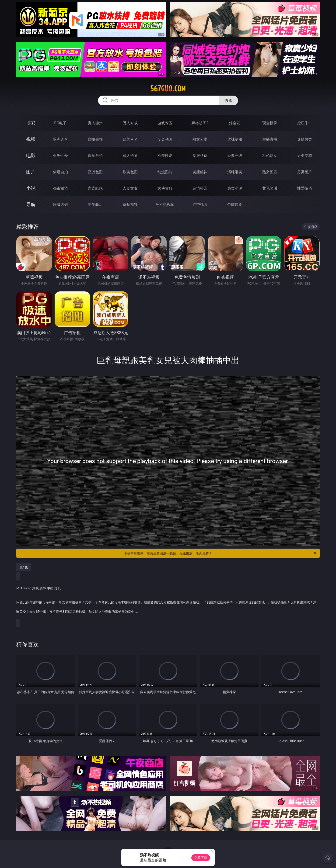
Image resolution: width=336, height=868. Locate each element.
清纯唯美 (235, 172)
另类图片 (304, 172)
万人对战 (130, 123)
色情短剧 (235, 204)
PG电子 (60, 123)
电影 (31, 155)
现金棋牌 (270, 123)
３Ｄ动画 (165, 139)
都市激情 (60, 188)
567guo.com (168, 89)
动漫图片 (165, 172)
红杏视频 (200, 204)
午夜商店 (95, 204)
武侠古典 (165, 188)
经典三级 (235, 156)
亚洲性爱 (60, 156)
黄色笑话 (270, 188)
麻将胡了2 (200, 123)
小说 (31, 188)
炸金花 (235, 123)
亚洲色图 (95, 172)
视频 (31, 139)
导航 (31, 204)
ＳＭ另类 (304, 139)
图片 (31, 172)
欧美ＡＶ (130, 139)
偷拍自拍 (95, 156)
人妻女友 (130, 188)
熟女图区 (270, 172)
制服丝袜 (200, 156)
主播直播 (270, 139)
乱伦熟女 (270, 156)
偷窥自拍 (60, 172)
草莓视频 (130, 204)
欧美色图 (130, 172)
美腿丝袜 (200, 172)
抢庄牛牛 (304, 123)
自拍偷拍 (95, 139)
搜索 (229, 100)
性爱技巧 (304, 188)
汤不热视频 (165, 204)
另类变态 (304, 156)
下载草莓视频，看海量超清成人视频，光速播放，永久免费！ (221, 553)
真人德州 (95, 123)
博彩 (31, 123)
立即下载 (201, 858)
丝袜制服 (235, 139)
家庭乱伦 (95, 188)
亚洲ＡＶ (60, 139)
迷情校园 (200, 188)
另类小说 (235, 188)
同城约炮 (60, 204)
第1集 (24, 567)
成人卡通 (130, 156)
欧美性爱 (165, 156)
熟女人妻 (200, 139)
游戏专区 (165, 123)
